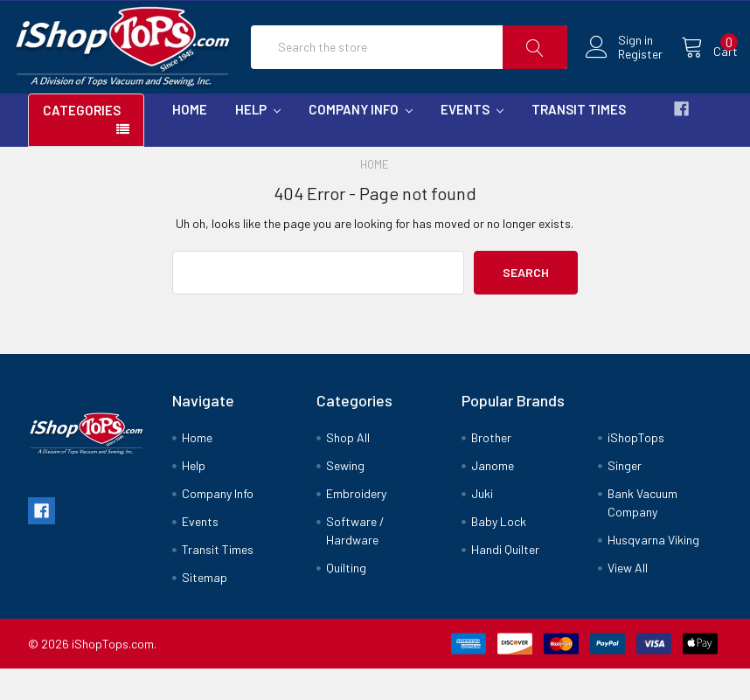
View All (628, 599)
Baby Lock (499, 553)
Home (190, 140)
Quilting (346, 599)
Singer (625, 497)
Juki (482, 525)
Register (625, 70)
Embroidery (356, 525)
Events (472, 140)
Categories (82, 141)
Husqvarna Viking (653, 571)
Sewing (345, 497)
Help (258, 140)
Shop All (348, 469)
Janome (493, 497)
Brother (491, 469)
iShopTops (636, 469)
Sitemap (205, 609)
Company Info (361, 140)
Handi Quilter (505, 581)
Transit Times (579, 140)
